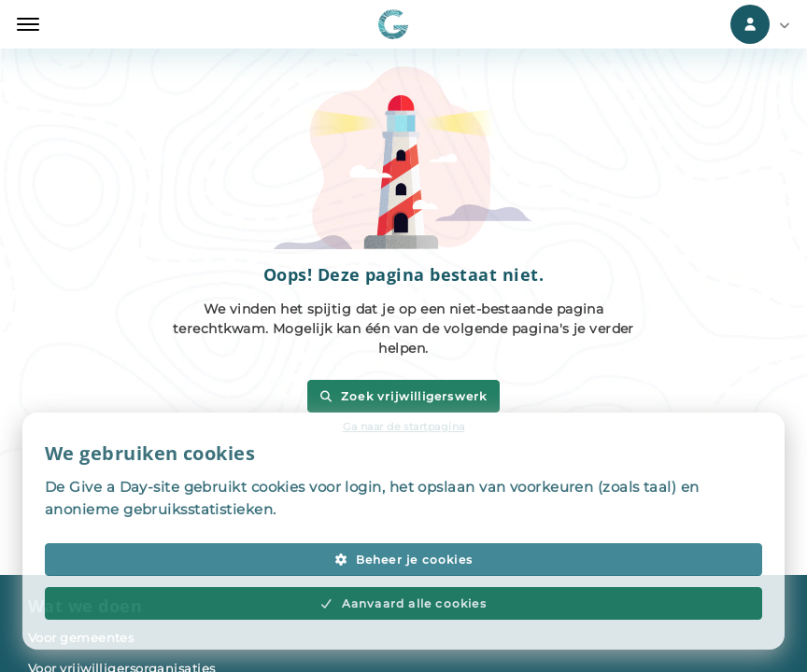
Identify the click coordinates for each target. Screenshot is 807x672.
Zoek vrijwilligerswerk (403, 396)
